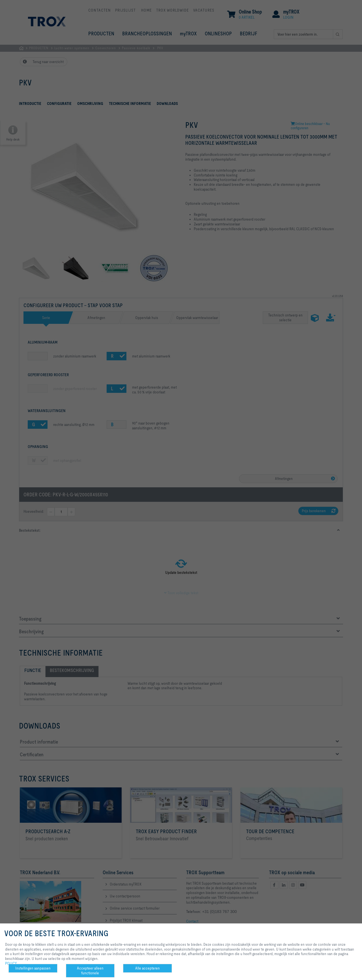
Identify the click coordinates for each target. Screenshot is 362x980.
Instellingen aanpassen (33, 968)
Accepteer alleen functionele (90, 971)
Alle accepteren (147, 968)
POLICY (11, 963)
